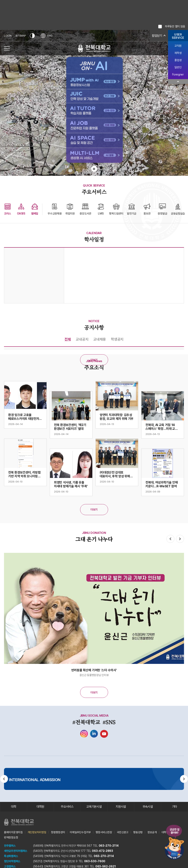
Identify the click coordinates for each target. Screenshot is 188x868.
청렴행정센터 (58, 832)
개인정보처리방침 (37, 832)
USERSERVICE (178, 36)
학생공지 (117, 339)
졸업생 (178, 60)
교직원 (178, 46)
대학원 (40, 807)
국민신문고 (123, 832)
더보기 (94, 360)
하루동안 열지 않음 (175, 26)
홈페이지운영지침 (13, 832)
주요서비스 (67, 807)
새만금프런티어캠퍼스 (16, 851)
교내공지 (82, 339)
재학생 (178, 53)
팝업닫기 (157, 36)
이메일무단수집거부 (80, 832)
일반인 (178, 67)
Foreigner (178, 74)
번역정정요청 (11, 838)
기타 (175, 807)
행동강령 (138, 832)
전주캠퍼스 (10, 846)
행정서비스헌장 (104, 832)
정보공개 (152, 832)
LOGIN (8, 36)
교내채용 (100, 339)
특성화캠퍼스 (11, 856)
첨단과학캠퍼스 (12, 861)
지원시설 (121, 807)
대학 (13, 807)
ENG (47, 36)
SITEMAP (21, 36)
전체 (68, 339)
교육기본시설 (94, 807)
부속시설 (148, 807)
